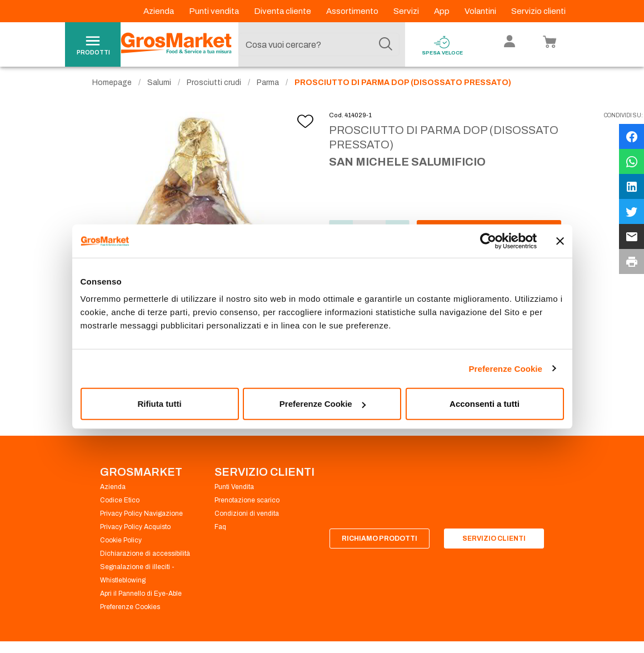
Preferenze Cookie (505, 368)
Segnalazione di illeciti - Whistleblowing (137, 580)
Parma (268, 89)
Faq (220, 534)
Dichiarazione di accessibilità (145, 560)
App (443, 11)
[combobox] (319, 44)
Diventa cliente (283, 11)
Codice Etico (120, 507)
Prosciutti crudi (214, 89)
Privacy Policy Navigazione (141, 520)
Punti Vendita (234, 494)
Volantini (481, 11)
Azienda (159, 11)
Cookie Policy (121, 547)
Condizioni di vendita (247, 520)
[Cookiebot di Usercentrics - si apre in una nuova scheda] (488, 241)
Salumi (159, 89)
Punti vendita (215, 11)
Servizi (407, 11)
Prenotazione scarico (247, 507)
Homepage (112, 89)
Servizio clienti (538, 11)
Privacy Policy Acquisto (135, 534)
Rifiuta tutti (159, 404)
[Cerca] (386, 44)
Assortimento (353, 11)
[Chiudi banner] (560, 241)
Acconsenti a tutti (485, 404)
